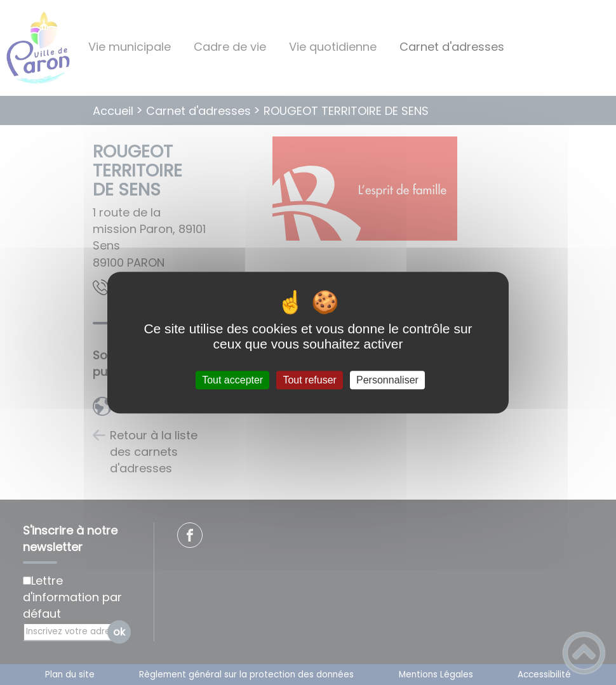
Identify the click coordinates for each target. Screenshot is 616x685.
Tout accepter (232, 380)
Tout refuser (309, 380)
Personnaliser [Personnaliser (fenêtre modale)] (387, 380)
